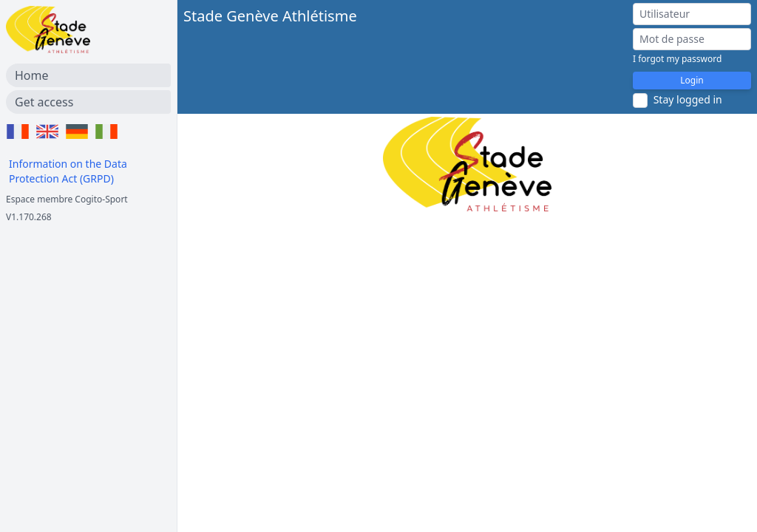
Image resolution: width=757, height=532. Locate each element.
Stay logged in (688, 99)
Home (32, 75)
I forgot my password (677, 59)
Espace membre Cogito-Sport (67, 199)
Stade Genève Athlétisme (270, 16)
